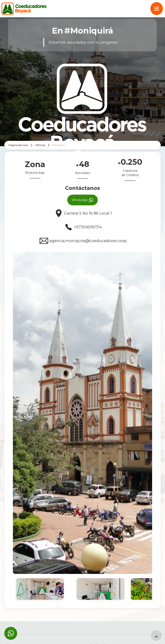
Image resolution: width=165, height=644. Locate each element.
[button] (157, 9)
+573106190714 (88, 227)
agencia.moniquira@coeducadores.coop (88, 241)
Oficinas (40, 145)
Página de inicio (18, 145)
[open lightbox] (82, 413)
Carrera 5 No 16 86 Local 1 (88, 213)
